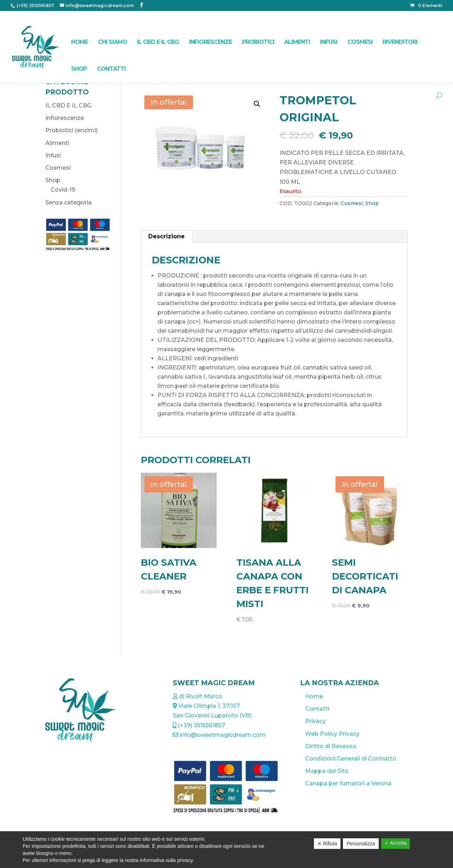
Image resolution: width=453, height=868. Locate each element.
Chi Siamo (113, 42)
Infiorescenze (210, 42)
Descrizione (167, 236)
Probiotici (258, 42)
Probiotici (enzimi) (71, 130)
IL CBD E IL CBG (158, 42)
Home (79, 42)
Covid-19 (63, 190)
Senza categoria (68, 202)
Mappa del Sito (327, 771)
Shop (79, 69)
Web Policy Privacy (332, 734)
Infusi (329, 42)
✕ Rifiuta (327, 844)
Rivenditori (400, 42)
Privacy (316, 721)
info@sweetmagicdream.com (219, 735)
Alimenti (297, 42)
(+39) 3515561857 (35, 5)
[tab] (167, 237)
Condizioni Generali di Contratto (351, 759)
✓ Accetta (396, 843)
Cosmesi (360, 42)
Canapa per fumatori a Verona (348, 783)
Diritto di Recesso (331, 746)
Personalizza (361, 844)
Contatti (111, 69)
